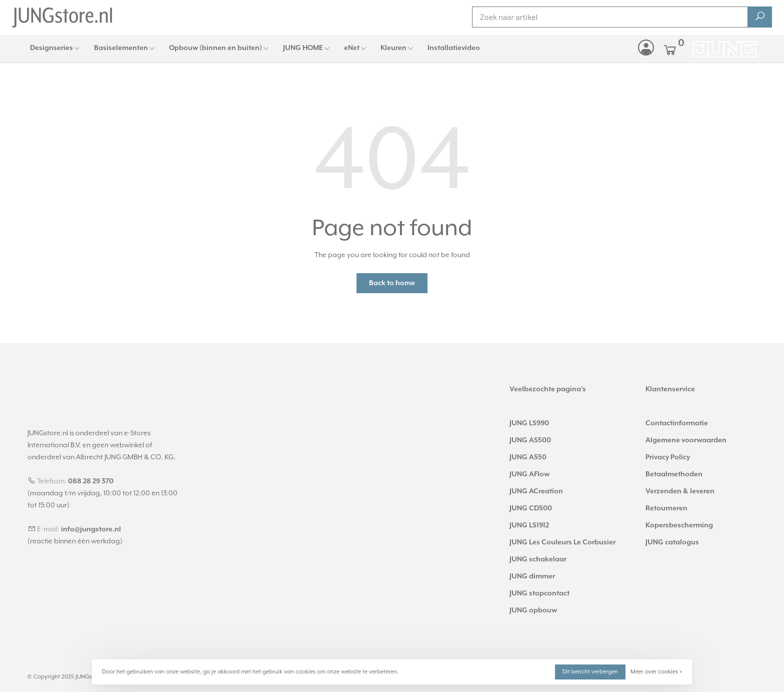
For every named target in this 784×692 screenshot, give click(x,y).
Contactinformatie (677, 423)
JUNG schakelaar (538, 559)
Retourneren (666, 508)
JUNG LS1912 (529, 525)
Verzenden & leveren (680, 491)
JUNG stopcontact (539, 593)
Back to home (392, 283)
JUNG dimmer (532, 576)
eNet (352, 48)
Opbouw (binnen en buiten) (215, 48)
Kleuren (393, 48)
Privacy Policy (668, 457)
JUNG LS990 (529, 423)
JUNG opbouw (533, 610)
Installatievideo (454, 48)
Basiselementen (121, 48)
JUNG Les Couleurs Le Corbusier (562, 542)
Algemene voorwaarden (686, 440)
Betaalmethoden (674, 474)
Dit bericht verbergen (590, 672)
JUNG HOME (303, 48)
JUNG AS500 (530, 440)
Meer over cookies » (656, 672)
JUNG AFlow (529, 474)
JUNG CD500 (531, 508)
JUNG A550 (528, 457)
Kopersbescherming (679, 525)
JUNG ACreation (536, 491)
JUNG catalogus (672, 542)
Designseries (51, 48)
